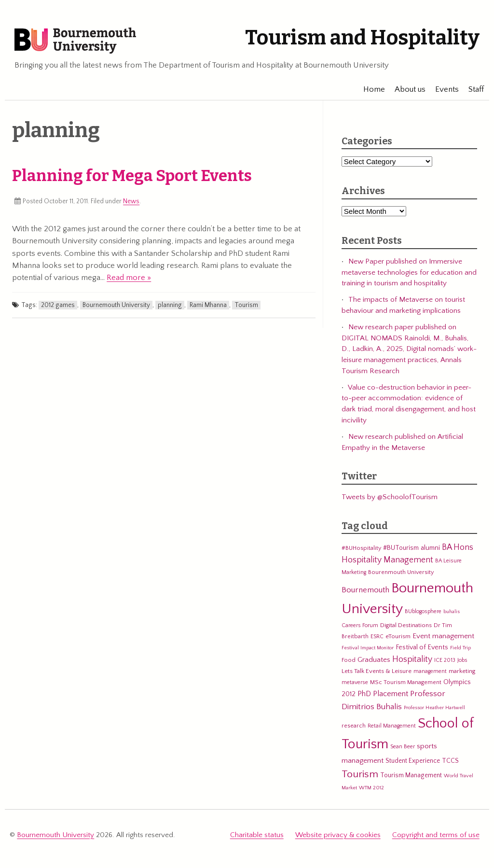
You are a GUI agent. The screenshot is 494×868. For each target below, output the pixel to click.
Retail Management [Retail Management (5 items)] (392, 726)
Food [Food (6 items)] (349, 660)
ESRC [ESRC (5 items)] (377, 637)
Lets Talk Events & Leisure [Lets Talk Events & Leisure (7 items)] (377, 671)
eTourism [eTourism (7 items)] (398, 636)
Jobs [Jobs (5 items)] (462, 660)
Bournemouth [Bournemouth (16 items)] (365, 590)
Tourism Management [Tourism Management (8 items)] (411, 775)
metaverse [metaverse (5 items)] (355, 682)
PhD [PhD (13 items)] (364, 694)
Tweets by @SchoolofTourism (390, 497)
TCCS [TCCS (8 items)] (450, 761)
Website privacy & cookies (338, 835)
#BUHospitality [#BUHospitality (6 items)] (361, 548)
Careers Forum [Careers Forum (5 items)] (360, 625)
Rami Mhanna (208, 305)
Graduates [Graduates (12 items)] (374, 660)
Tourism (246, 305)
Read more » (129, 278)
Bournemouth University (75, 41)
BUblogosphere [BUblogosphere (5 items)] (423, 611)
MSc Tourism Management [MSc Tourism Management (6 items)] (406, 682)
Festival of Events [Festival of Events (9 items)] (422, 647)
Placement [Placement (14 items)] (391, 694)
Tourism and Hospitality (362, 38)
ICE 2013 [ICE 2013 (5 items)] (445, 660)
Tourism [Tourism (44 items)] (360, 774)
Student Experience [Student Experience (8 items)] (413, 761)
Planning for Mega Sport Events (132, 176)
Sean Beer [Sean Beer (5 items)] (403, 747)
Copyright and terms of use (436, 835)
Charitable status (257, 835)
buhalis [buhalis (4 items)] (452, 612)
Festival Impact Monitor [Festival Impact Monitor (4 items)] (368, 648)
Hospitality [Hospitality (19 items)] (412, 659)
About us (406, 89)
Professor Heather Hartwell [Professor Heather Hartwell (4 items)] (434, 708)
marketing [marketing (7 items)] (462, 671)
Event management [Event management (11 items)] (443, 636)
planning (170, 305)
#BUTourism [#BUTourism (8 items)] (401, 548)
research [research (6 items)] (354, 726)
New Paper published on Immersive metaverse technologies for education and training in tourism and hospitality (409, 272)
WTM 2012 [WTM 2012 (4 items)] (371, 788)
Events (443, 89)
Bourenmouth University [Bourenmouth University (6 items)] (401, 572)
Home (370, 89)
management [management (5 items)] (430, 671)
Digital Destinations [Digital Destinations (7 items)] (406, 625)
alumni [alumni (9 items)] (430, 548)
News (131, 201)
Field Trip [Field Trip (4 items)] (460, 648)
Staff (472, 89)
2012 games (58, 305)
